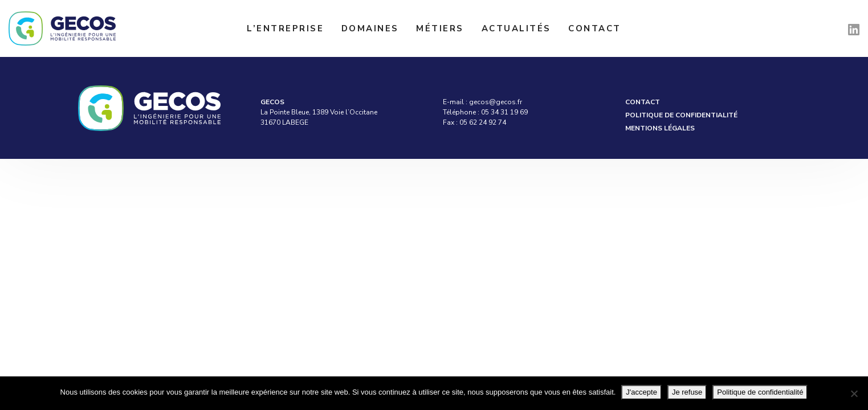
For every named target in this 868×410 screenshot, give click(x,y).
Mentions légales (660, 128)
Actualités (516, 28)
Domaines (370, 28)
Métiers (440, 28)
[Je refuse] (854, 393)
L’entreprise (285, 28)
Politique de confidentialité (681, 115)
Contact (595, 28)
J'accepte (641, 392)
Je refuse (687, 392)
